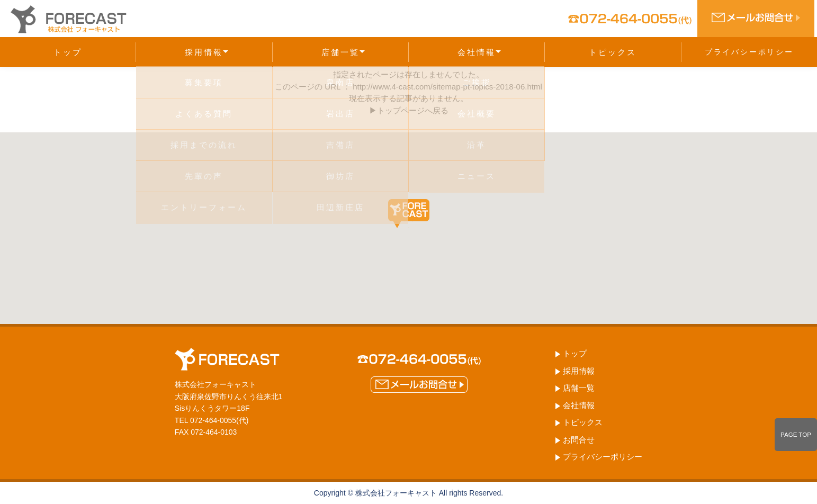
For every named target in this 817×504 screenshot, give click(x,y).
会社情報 (479, 52)
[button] (409, 214)
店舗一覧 (343, 52)
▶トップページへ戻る (409, 110)
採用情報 (207, 52)
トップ (68, 52)
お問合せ (579, 440)
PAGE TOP (796, 435)
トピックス (613, 52)
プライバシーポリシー (749, 52)
